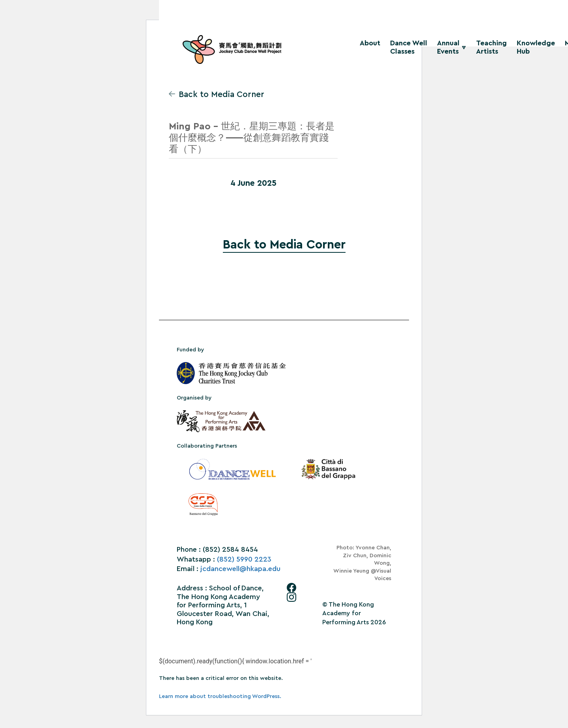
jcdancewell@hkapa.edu (240, 569)
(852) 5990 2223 (244, 559)
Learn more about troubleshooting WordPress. (220, 696)
